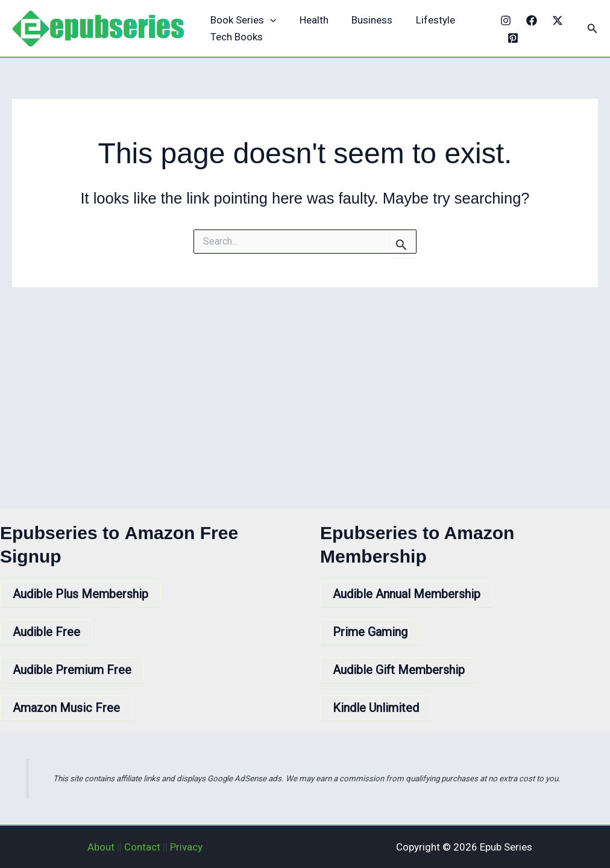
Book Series (242, 20)
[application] (269, 20)
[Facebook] (529, 20)
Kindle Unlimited (376, 708)
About (101, 847)
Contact (142, 847)
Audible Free (46, 632)
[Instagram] (503, 20)
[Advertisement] (305, 378)
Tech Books (235, 37)
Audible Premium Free (72, 670)
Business (365, 20)
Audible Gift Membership (399, 670)
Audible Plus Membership (80, 594)
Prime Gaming (370, 632)
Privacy (186, 847)
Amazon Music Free (66, 708)
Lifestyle (426, 20)
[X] (555, 20)
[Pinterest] (511, 38)
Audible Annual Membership (407, 594)
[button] (593, 29)
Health (310, 20)
